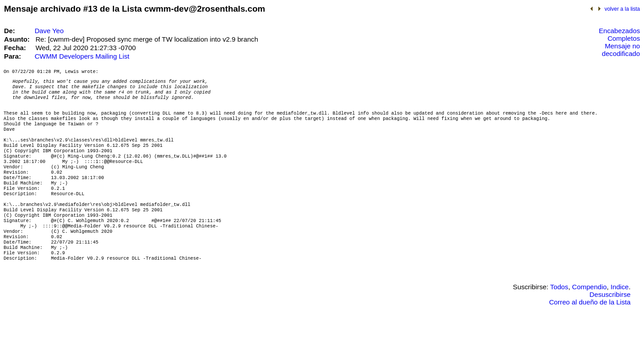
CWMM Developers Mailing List (82, 56)
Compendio (589, 318)
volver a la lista (622, 9)
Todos (559, 318)
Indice (620, 318)
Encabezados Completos (619, 34)
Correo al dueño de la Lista (590, 333)
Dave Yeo (49, 31)
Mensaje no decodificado (621, 50)
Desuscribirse (610, 326)
